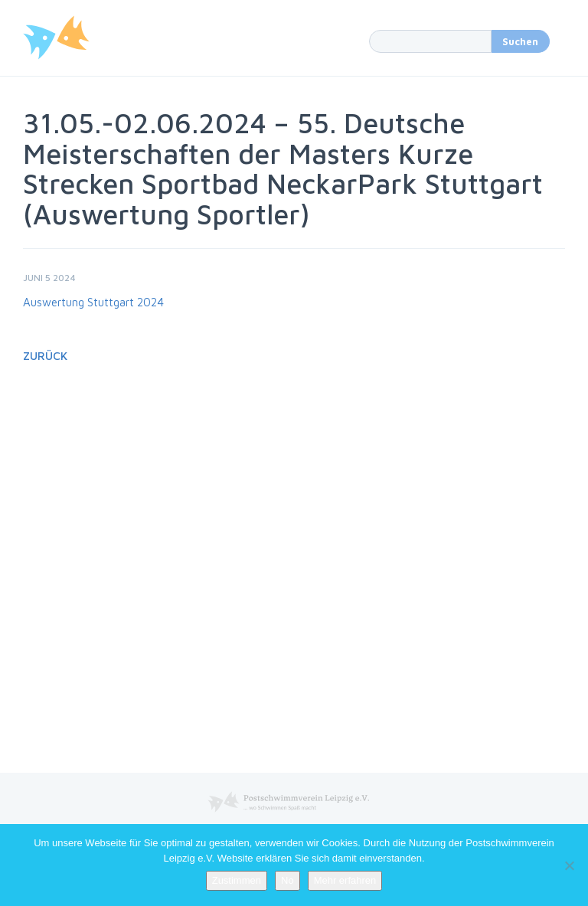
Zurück (45, 356)
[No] (569, 865)
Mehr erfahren (345, 880)
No (287, 880)
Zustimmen (237, 880)
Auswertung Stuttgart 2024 (93, 302)
